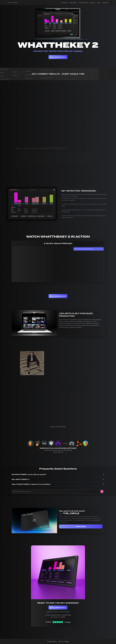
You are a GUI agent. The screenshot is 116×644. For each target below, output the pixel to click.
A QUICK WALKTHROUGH (84, 249)
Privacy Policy (52, 641)
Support (92, 3)
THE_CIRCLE (83, 3)
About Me (73, 3)
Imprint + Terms (64, 641)
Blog (99, 3)
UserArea (105, 3)
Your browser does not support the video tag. (32, 204)
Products (65, 3)
